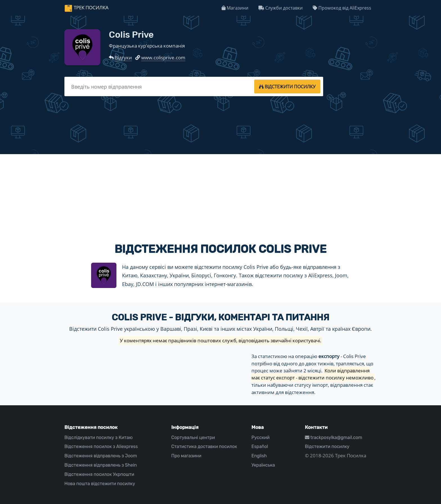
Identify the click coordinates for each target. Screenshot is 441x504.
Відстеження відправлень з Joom (101, 456)
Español (260, 446)
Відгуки (123, 58)
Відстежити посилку (327, 446)
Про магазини (186, 456)
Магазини (235, 8)
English (259, 456)
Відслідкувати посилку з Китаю (98, 437)
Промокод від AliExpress (342, 8)
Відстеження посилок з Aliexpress (101, 446)
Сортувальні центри (193, 437)
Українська (263, 465)
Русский (260, 437)
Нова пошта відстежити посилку (100, 484)
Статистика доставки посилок (204, 446)
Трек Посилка (91, 7)
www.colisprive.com (163, 58)
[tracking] (287, 86)
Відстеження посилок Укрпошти (99, 474)
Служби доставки (281, 8)
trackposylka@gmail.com (334, 437)
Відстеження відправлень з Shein (101, 465)
